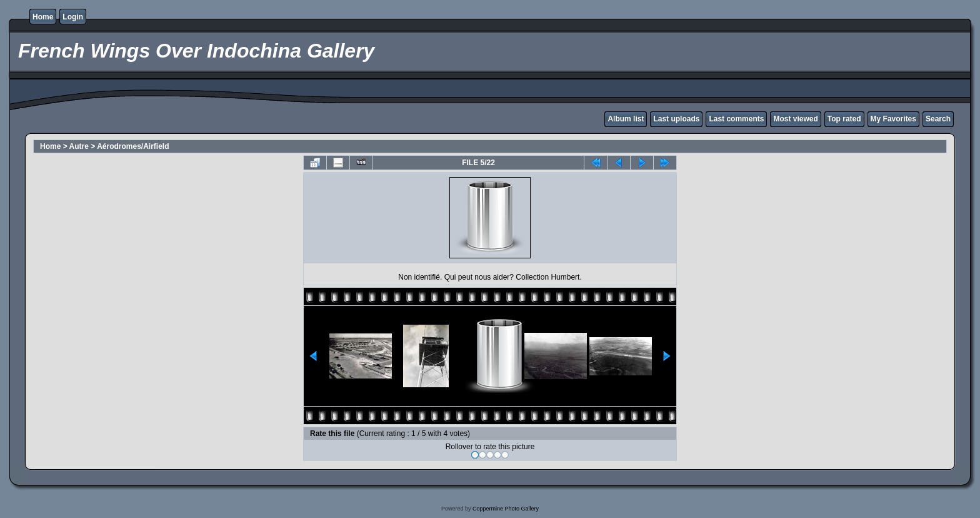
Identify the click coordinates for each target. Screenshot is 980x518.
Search (938, 119)
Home (43, 17)
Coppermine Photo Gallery (506, 509)
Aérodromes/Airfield (133, 146)
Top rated (844, 119)
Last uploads (676, 119)
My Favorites (893, 119)
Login (73, 17)
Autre (79, 146)
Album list (626, 119)
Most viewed (795, 119)
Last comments (736, 119)
